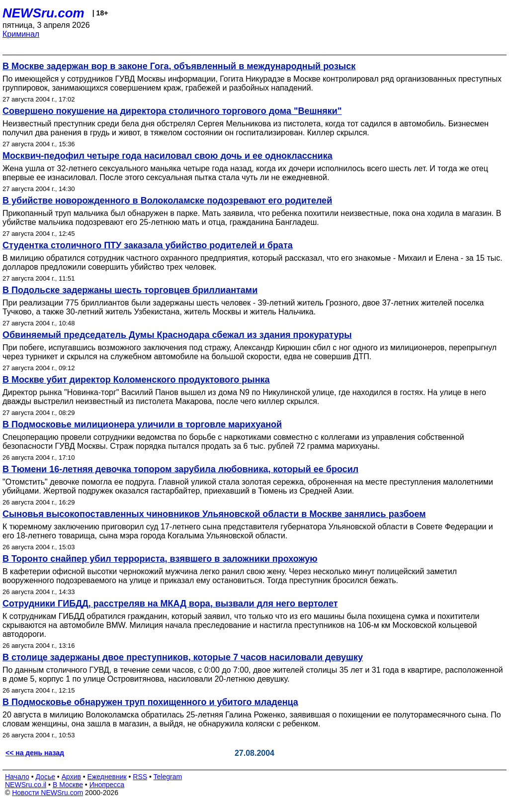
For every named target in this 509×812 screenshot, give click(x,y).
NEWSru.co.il (26, 785)
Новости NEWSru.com (47, 793)
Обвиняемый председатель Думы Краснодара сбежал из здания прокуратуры (177, 335)
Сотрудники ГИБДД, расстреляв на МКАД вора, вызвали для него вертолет (170, 604)
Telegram (168, 777)
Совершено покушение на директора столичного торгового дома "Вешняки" (172, 111)
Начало (17, 777)
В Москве (68, 785)
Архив (71, 777)
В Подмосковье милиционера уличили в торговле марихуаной (142, 424)
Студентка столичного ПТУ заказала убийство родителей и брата (148, 245)
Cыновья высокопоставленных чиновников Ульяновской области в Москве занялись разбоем (214, 514)
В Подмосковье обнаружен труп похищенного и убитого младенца (150, 702)
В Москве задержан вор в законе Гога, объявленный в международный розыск (179, 66)
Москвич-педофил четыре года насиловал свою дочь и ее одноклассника (168, 156)
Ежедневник (107, 777)
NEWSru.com (43, 13)
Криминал (21, 34)
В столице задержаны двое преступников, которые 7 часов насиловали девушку (183, 657)
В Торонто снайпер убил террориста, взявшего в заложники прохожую (160, 559)
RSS (140, 777)
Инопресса (107, 785)
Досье (45, 777)
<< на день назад (35, 753)
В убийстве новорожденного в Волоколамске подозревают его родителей (167, 201)
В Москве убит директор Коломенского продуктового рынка (136, 380)
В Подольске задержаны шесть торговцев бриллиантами (130, 290)
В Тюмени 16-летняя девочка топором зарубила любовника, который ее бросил (180, 469)
